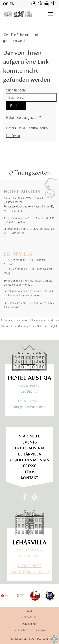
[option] (12, 4)
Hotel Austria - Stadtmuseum (27, 128)
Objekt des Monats (30, 460)
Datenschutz (30, 624)
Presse (30, 466)
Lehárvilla (13, 136)
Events (30, 442)
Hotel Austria (30, 448)
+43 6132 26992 (30, 566)
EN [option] (12, 4)
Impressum (30, 617)
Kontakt (30, 478)
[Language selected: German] (10, 4)
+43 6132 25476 (30, 401)
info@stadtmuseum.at (30, 407)
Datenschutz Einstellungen (30, 630)
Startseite (30, 436)
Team (30, 472)
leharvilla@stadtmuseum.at (30, 572)
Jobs (30, 611)
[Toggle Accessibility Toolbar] (54, 639)
